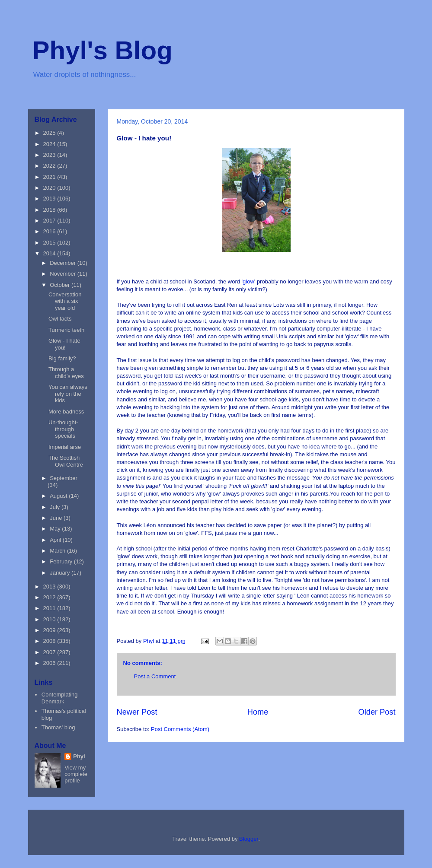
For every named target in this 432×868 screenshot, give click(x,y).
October (61, 285)
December (64, 263)
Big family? (62, 358)
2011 (50, 608)
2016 (50, 231)
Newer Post (137, 712)
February (62, 561)
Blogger (249, 839)
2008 (50, 641)
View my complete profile (76, 774)
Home (258, 712)
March (58, 551)
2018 (50, 210)
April (56, 540)
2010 (50, 619)
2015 (50, 243)
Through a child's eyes (66, 373)
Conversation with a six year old (65, 301)
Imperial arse (65, 447)
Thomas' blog (58, 727)
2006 (50, 663)
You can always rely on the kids (68, 394)
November (64, 274)
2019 (50, 199)
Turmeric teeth (66, 330)
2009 (50, 630)
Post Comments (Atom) (180, 729)
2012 (50, 597)
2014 (50, 253)
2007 (50, 652)
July (56, 507)
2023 (50, 155)
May (56, 529)
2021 (50, 177)
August (59, 496)
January (61, 573)
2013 (50, 587)
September (64, 478)
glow (248, 281)
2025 (50, 133)
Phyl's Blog (102, 50)
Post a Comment (155, 676)
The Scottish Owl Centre (66, 461)
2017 (50, 221)
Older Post (377, 712)
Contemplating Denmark (60, 698)
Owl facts (60, 319)
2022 (50, 166)
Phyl (79, 756)
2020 (50, 188)
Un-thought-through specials (63, 429)
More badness (66, 412)
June (57, 518)
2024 (50, 144)
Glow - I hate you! (64, 344)
